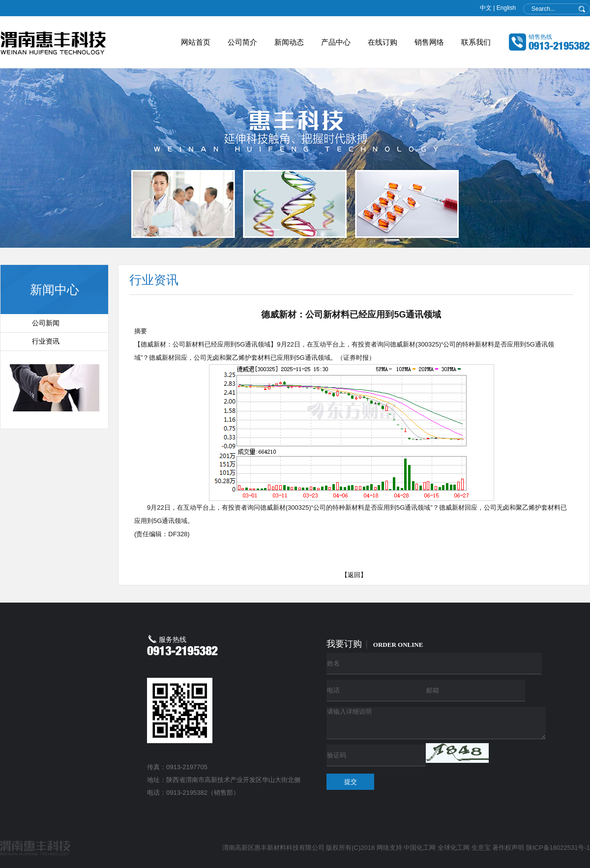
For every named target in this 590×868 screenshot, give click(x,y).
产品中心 (336, 42)
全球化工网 (454, 848)
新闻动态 (289, 42)
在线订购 (383, 42)
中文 (486, 8)
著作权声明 (508, 848)
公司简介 (242, 42)
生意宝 (481, 848)
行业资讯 (46, 341)
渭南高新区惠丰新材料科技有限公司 (273, 848)
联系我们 (476, 42)
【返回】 (354, 575)
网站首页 (196, 42)
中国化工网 (420, 848)
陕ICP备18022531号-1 (558, 848)
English (506, 8)
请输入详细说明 (436, 723)
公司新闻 (46, 323)
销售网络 (429, 42)
